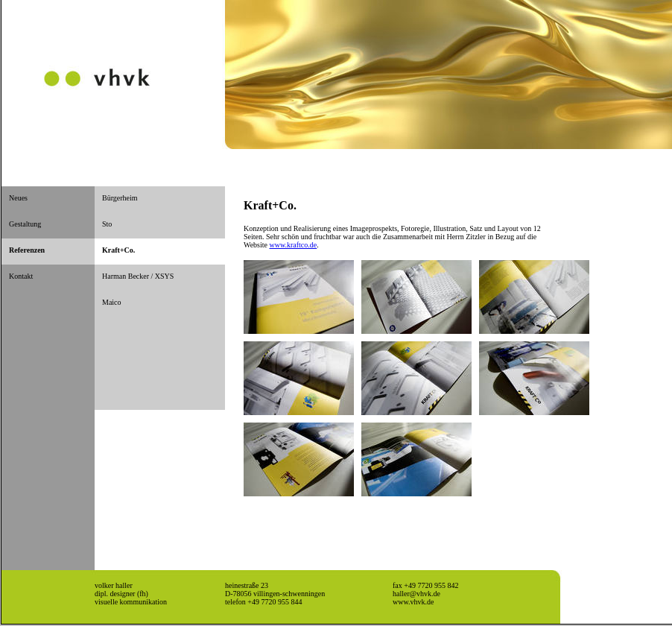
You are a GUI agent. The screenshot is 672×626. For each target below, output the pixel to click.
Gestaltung (25, 224)
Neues (18, 198)
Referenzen (27, 250)
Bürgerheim (120, 198)
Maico (112, 302)
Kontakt (21, 276)
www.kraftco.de (293, 245)
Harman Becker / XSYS (138, 276)
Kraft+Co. (118, 250)
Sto (107, 224)
